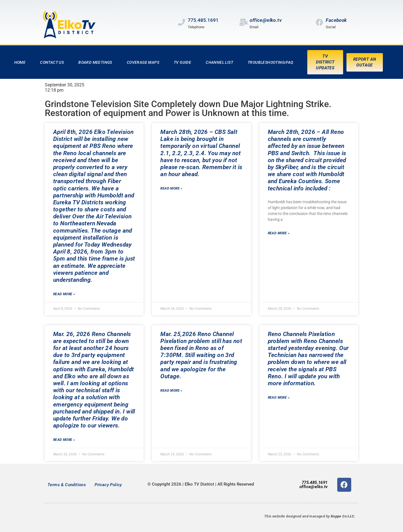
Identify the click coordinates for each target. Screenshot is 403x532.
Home (20, 62)
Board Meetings (95, 62)
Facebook (336, 20)
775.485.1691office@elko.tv (314, 485)
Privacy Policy (108, 485)
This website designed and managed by (310, 516)
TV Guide (182, 62)
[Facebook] (319, 22)
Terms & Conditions (67, 485)
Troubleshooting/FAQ (270, 62)
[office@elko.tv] (243, 22)
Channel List (219, 62)
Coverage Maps (143, 62)
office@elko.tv (266, 20)
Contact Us (52, 62)
